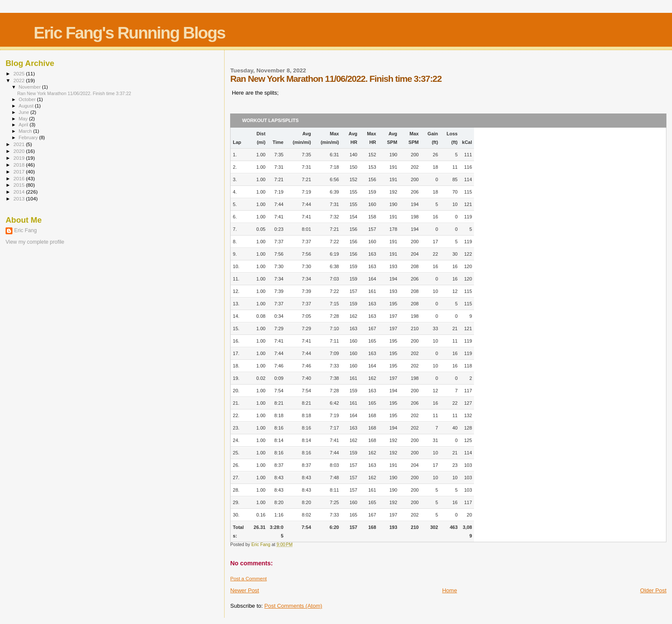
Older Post (653, 590)
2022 (19, 80)
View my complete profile (35, 242)
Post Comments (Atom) (293, 606)
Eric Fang (25, 230)
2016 (19, 178)
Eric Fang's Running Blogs (129, 33)
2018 (19, 165)
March (26, 131)
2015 (19, 185)
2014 (19, 192)
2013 (19, 199)
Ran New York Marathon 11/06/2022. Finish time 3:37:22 (74, 93)
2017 (19, 172)
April (24, 125)
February (29, 137)
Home (450, 590)
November (30, 87)
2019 (19, 158)
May (24, 119)
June (25, 112)
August (27, 106)
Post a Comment (248, 579)
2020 (19, 151)
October (28, 99)
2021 (19, 144)
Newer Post (244, 590)
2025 (19, 73)
